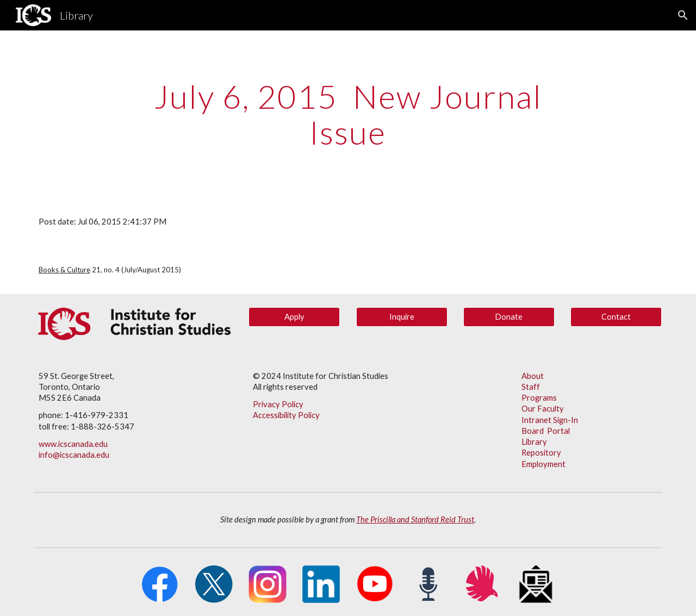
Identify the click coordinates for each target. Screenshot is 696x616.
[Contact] (616, 317)
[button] (683, 15)
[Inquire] (402, 317)
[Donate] (509, 317)
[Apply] (294, 317)
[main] (348, 114)
